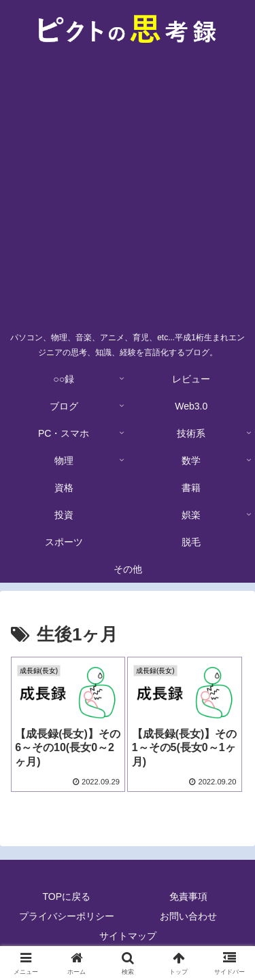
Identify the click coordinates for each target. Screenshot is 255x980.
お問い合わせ (188, 916)
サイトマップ (128, 936)
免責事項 (188, 896)
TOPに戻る (66, 896)
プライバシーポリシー (67, 916)
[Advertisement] (128, 192)
